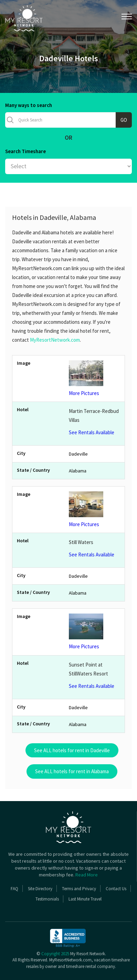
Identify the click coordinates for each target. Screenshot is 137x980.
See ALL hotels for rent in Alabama (72, 771)
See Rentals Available (92, 432)
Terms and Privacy (79, 889)
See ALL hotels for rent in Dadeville (72, 750)
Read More (87, 875)
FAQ (14, 889)
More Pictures (94, 378)
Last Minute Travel (85, 899)
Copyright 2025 (55, 954)
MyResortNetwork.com (55, 340)
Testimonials (47, 899)
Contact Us (116, 889)
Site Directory (40, 889)
